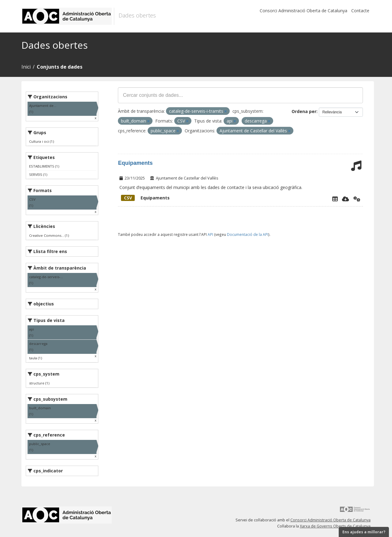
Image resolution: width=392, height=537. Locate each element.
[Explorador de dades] (335, 199)
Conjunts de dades (60, 67)
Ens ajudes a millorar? (364, 532)
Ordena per (304, 111)
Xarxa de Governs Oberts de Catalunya (335, 526)
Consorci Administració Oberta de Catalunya (303, 11)
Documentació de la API (248, 234)
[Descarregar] (346, 199)
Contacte (360, 11)
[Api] (357, 199)
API (210, 234)
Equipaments (135, 163)
